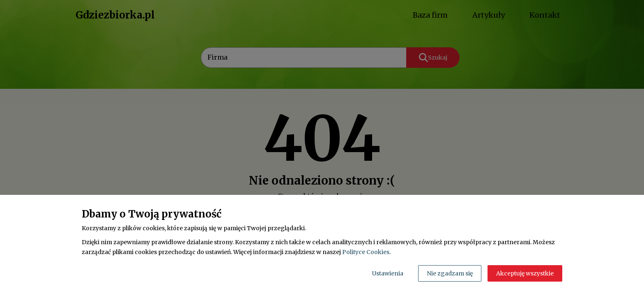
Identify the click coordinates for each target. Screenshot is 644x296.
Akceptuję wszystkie (525, 273)
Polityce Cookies (366, 252)
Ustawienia (388, 273)
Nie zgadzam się (450, 273)
